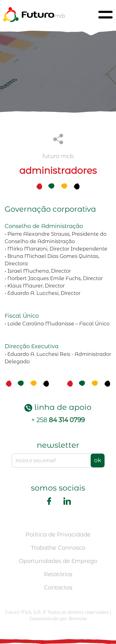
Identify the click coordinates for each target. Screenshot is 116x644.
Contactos (58, 588)
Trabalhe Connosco (58, 548)
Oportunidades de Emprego (58, 561)
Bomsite (78, 619)
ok (98, 460)
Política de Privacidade (58, 535)
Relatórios (58, 574)
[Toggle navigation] (105, 15)
